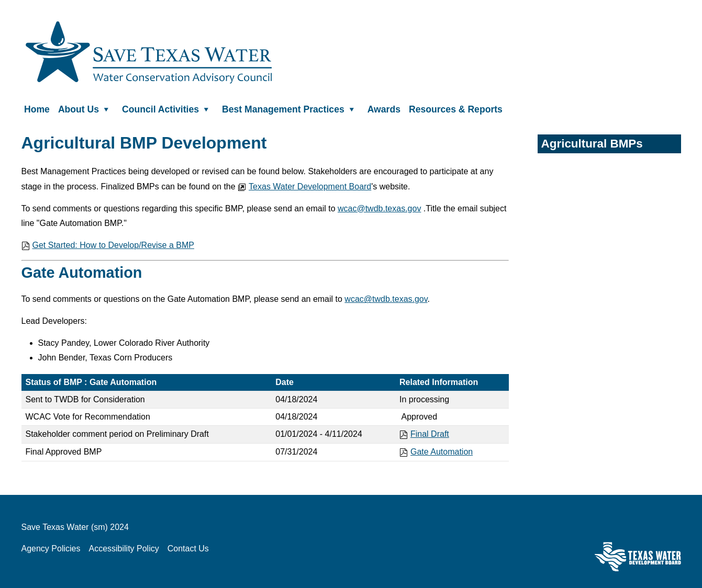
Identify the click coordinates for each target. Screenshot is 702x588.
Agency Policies (51, 549)
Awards (384, 109)
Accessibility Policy (124, 549)
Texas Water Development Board (304, 186)
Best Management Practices (291, 109)
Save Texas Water (149, 52)
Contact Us (188, 549)
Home (37, 109)
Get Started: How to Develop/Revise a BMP (108, 245)
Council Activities (168, 109)
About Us (86, 109)
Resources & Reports (456, 109)
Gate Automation (436, 452)
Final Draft (424, 434)
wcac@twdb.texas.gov (379, 208)
